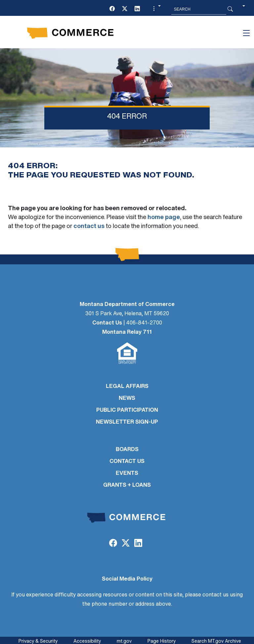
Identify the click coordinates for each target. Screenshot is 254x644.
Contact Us (107, 323)
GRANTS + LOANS (127, 485)
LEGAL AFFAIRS (127, 387)
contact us (89, 227)
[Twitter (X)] (125, 9)
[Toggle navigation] (246, 33)
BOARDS (127, 450)
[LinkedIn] (137, 9)
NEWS (127, 398)
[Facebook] (112, 9)
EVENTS (127, 474)
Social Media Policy (127, 579)
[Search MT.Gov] (199, 9)
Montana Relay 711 (127, 332)
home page (164, 218)
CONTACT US (127, 462)
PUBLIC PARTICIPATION (127, 410)
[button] (156, 9)
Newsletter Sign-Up (127, 422)
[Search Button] (230, 9)
